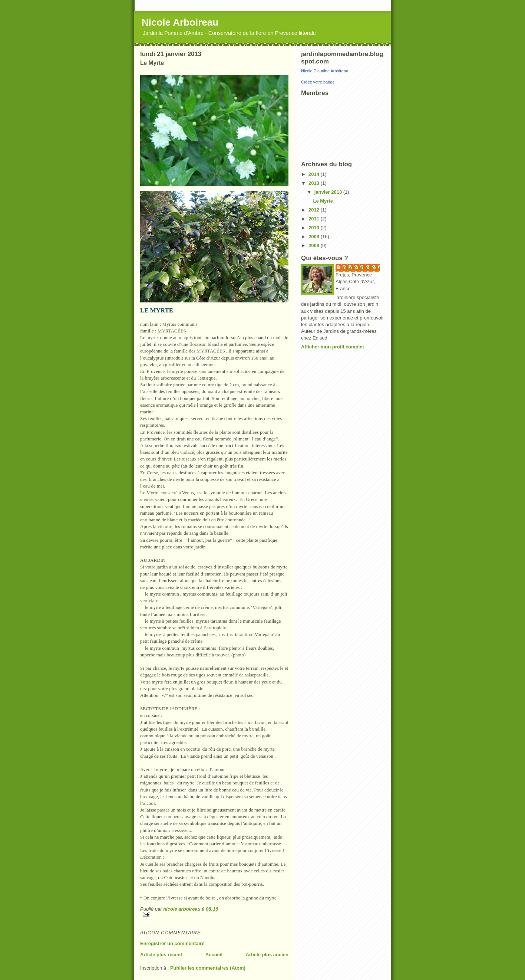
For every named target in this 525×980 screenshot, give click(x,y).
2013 (315, 183)
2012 (315, 210)
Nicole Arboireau (180, 22)
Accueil (214, 955)
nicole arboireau (361, 267)
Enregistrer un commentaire (172, 943)
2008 (315, 245)
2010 (315, 228)
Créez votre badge (318, 82)
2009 (315, 237)
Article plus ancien (267, 955)
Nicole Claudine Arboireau (325, 71)
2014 (315, 174)
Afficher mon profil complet (333, 347)
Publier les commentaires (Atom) (208, 968)
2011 (315, 219)
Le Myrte (323, 201)
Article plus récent (161, 955)
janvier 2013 (329, 192)
